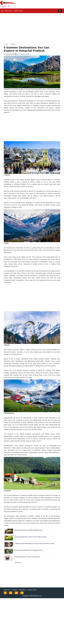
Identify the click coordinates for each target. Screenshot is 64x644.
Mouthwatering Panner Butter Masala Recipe (28, 530)
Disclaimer (22, 590)
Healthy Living (18, 11)
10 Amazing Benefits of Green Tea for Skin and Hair (30, 537)
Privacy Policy (32, 590)
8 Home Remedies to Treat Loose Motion (27, 557)
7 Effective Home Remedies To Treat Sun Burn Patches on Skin (34, 544)
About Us (7, 590)
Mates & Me (8, 11)
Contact (14, 590)
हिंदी (9, 6)
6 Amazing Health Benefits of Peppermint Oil (28, 550)
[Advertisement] (32, 27)
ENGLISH (3, 6)
